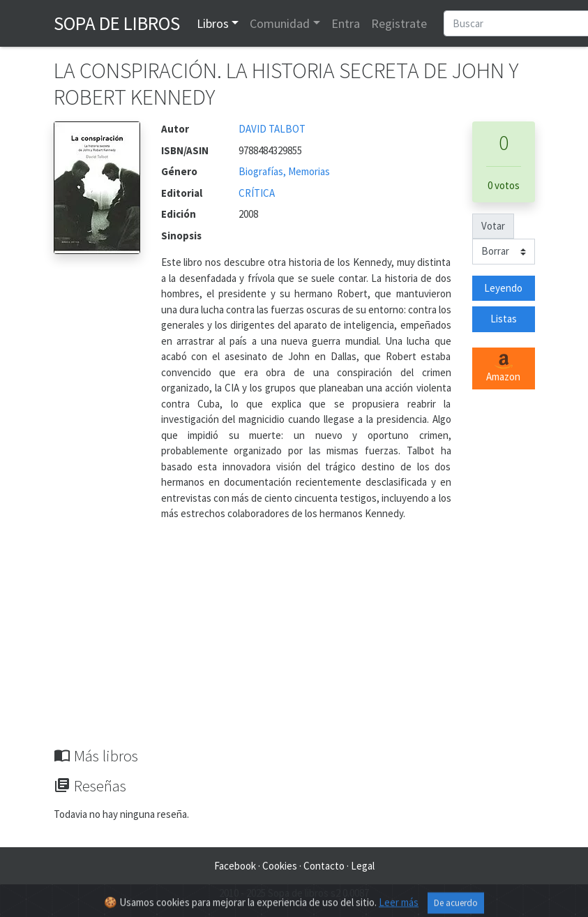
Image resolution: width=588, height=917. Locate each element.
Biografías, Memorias (284, 171)
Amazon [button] (503, 368)
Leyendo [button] (503, 288)
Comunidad (280, 23)
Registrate (399, 23)
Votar (493, 226)
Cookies (280, 866)
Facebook (235, 866)
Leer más (399, 908)
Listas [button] (504, 319)
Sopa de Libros (117, 23)
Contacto (324, 866)
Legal (363, 866)
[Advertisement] (294, 642)
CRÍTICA (257, 193)
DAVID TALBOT (272, 129)
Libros (213, 23)
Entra (346, 23)
